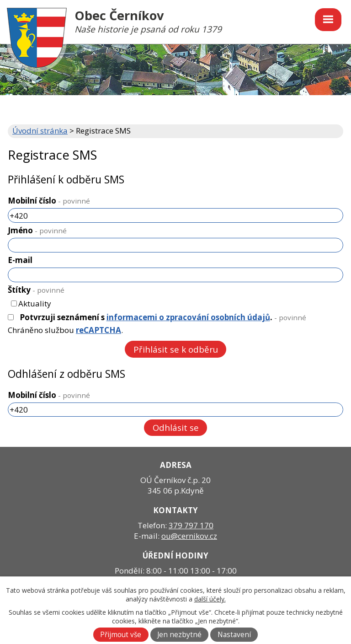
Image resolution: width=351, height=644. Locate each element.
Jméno (37, 230)
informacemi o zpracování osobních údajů (188, 317)
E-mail (20, 260)
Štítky (36, 290)
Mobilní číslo (49, 201)
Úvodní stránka (40, 131)
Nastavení (234, 635)
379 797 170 (191, 525)
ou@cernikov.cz (189, 536)
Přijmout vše (121, 635)
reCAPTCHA (98, 330)
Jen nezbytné (179, 635)
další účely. (210, 599)
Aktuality (35, 303)
